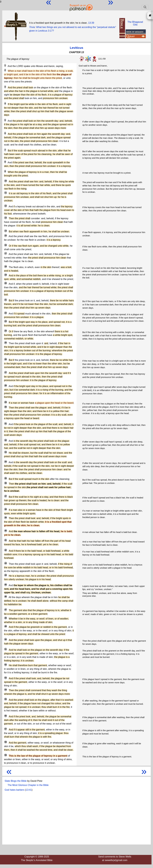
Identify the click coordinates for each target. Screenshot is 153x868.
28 (6, 386)
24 (6, 331)
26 (6, 359)
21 (6, 300)
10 (6, 181)
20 (6, 283)
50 (6, 639)
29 (6, 402)
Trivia (32, 27)
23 (6, 321)
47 (6, 610)
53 (6, 678)
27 (6, 372)
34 (6, 462)
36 (6, 483)
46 (6, 597)
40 (6, 531)
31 (6, 424)
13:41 (29, 790)
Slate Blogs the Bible (16, 781)
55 (6, 699)
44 (6, 575)
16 (6, 245)
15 (6, 236)
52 (6, 665)
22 (6, 313)
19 (6, 275)
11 (6, 193)
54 (6, 690)
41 (6, 540)
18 (6, 267)
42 (6, 550)
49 (6, 626)
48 (6, 618)
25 (6, 343)
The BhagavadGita (135, 23)
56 (6, 716)
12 (6, 206)
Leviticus (76, 48)
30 (6, 407)
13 (6, 218)
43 (6, 563)
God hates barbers (14, 790)
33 (6, 452)
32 (6, 440)
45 (6, 585)
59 (6, 755)
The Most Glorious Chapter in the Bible (28, 785)
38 (6, 509)
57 (6, 729)
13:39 (91, 23)
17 (6, 253)
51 (6, 649)
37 (6, 496)
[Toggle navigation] (145, 7)
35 (6, 478)
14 (6, 231)
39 (6, 518)
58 (6, 742)
